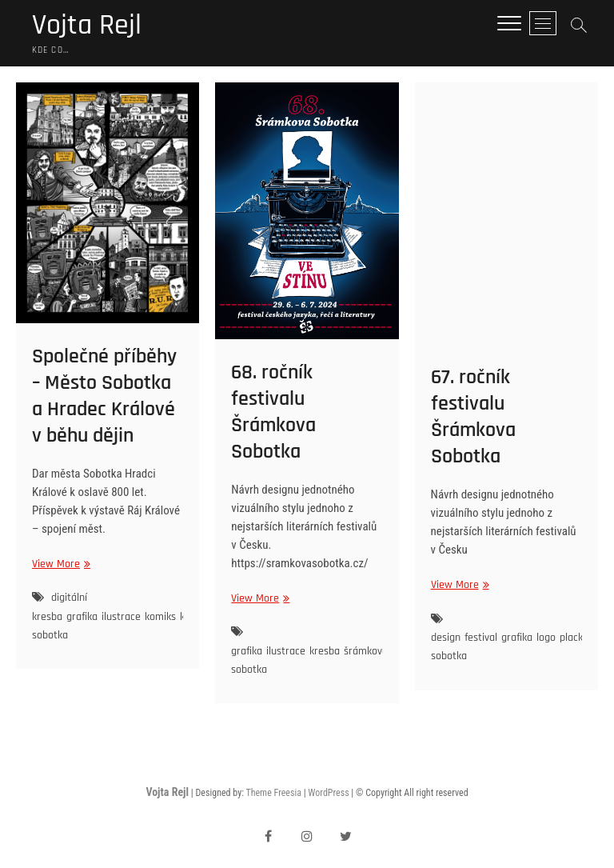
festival (481, 638)
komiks (160, 617)
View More (59, 564)
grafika (82, 617)
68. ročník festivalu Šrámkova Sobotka (273, 412)
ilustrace (121, 617)
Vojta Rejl (87, 26)
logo (546, 638)
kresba (325, 651)
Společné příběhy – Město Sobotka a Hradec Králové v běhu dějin (104, 396)
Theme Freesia (273, 793)
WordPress (328, 793)
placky (574, 638)
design (446, 638)
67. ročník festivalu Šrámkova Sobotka (473, 417)
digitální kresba (60, 607)
